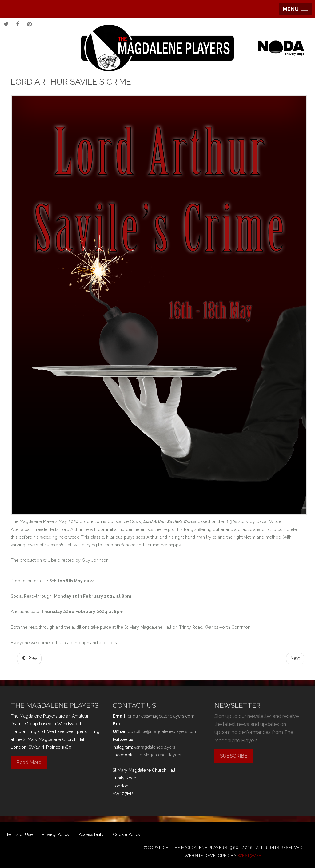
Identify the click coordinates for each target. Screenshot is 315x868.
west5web (250, 856)
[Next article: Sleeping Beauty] (295, 658)
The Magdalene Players (158, 755)
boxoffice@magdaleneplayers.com (163, 731)
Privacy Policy (56, 834)
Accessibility (91, 834)
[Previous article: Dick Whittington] (29, 658)
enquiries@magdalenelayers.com (161, 716)
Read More (29, 762)
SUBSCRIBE (234, 756)
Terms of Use (19, 834)
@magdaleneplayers (155, 747)
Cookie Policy (127, 834)
